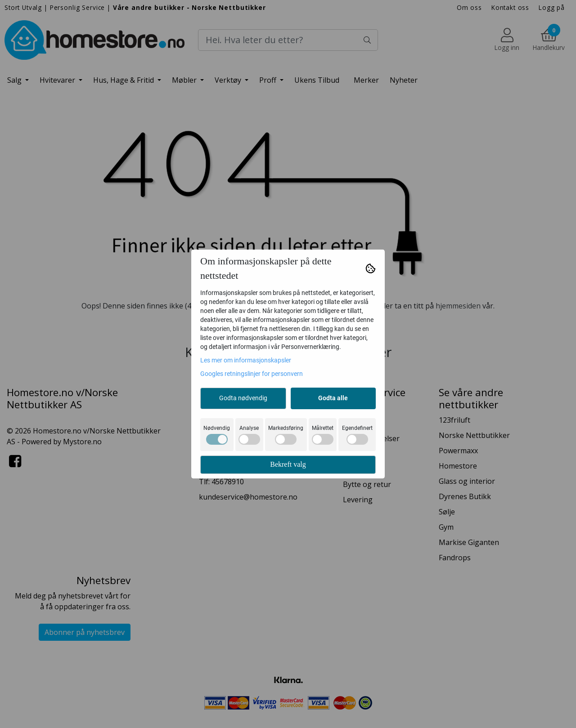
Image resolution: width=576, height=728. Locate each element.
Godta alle (333, 398)
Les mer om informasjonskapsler (246, 360)
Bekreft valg (288, 464)
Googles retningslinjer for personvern (252, 374)
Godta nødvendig (243, 398)
